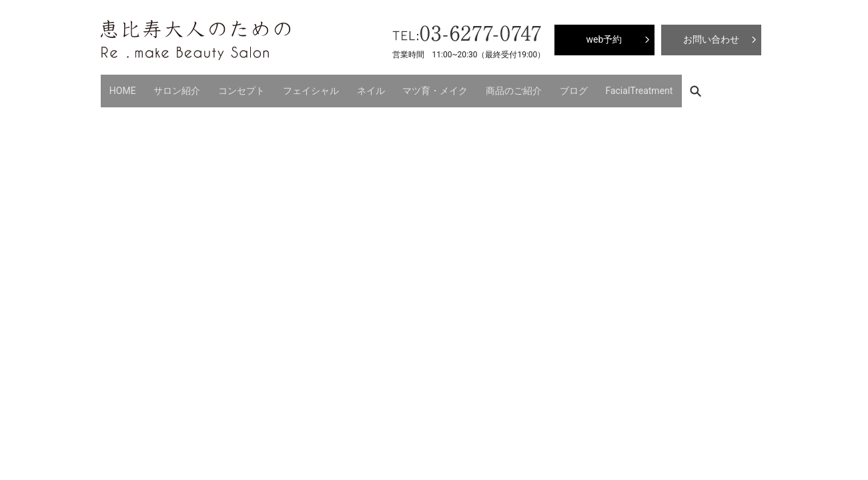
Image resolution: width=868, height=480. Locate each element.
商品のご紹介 (470, 87)
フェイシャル (288, 87)
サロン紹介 (167, 87)
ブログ (524, 87)
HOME (119, 87)
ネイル (341, 87)
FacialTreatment (583, 87)
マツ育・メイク (399, 87)
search (643, 87)
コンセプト (225, 87)
